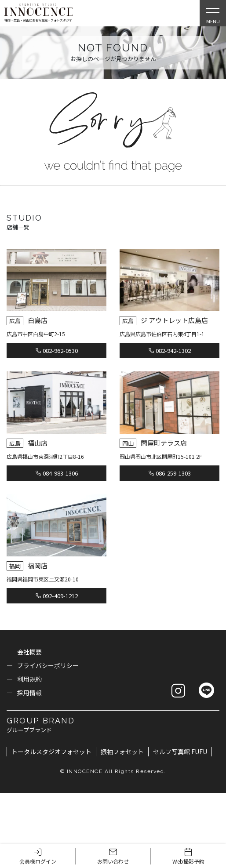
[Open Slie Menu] (213, 13)
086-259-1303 (170, 473)
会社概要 (29, 652)
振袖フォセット (122, 752)
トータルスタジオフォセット (51, 752)
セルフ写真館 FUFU (180, 752)
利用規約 (29, 679)
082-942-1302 (170, 350)
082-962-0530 (57, 350)
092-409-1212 (57, 596)
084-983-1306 (57, 473)
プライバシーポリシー (48, 665)
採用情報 (29, 693)
